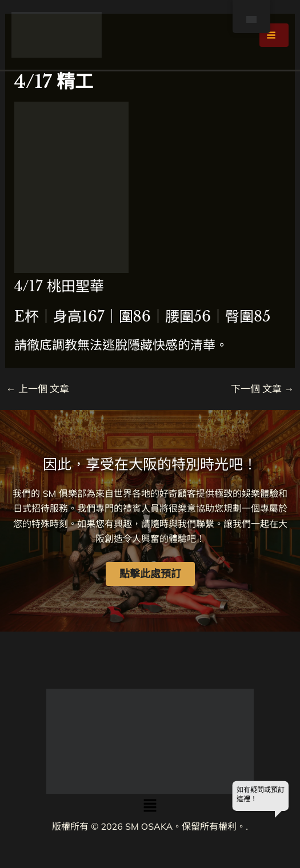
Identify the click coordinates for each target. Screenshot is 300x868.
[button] (150, 806)
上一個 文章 (38, 389)
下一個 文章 (263, 389)
